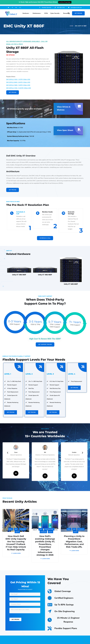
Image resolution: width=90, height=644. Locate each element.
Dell (11, 527)
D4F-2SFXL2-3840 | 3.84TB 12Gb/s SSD (18, 81)
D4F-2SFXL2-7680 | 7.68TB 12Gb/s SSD (18, 83)
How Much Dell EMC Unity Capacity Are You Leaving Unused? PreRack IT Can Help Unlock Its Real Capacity (16, 541)
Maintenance (37, 12)
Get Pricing (78, 12)
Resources (66, 12)
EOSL (46, 12)
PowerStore (49, 527)
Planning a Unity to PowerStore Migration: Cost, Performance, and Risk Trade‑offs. (74, 540)
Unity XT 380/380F (19, 273)
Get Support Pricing (45, 343)
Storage (23, 527)
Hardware (26, 12)
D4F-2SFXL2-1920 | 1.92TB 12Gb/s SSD (18, 78)
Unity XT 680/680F (71, 282)
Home (71, 24)
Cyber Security (55, 12)
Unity (17, 530)
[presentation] (8, 451)
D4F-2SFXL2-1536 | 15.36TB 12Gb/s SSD (19, 86)
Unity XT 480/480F (45, 273)
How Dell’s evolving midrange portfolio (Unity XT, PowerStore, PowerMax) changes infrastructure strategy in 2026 (45, 544)
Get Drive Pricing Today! (65, 2)
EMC (16, 527)
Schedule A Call (21, 211)
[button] (44, 482)
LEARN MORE (16, 552)
